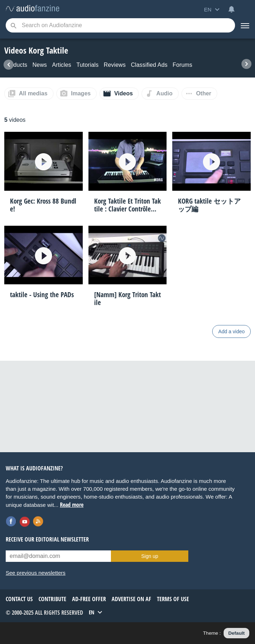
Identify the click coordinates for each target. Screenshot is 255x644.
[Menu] (245, 25)
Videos (123, 93)
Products (16, 65)
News (40, 65)
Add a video (231, 331)
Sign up (150, 556)
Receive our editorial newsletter (47, 539)
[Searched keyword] (120, 25)
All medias (33, 93)
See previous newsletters (36, 573)
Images (81, 93)
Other (204, 93)
